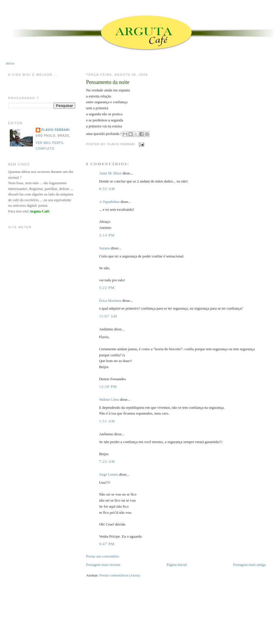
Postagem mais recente (103, 565)
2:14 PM (107, 235)
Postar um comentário (103, 556)
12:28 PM (108, 386)
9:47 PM (107, 544)
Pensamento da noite (108, 82)
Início (10, 63)
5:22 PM (107, 288)
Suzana (105, 248)
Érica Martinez (110, 301)
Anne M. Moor (110, 173)
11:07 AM (108, 316)
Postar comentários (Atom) (120, 575)
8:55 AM (107, 189)
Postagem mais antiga (249, 565)
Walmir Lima (109, 399)
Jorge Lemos (109, 474)
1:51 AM (107, 421)
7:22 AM (107, 461)
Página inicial (177, 565)
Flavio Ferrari (56, 130)
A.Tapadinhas (109, 202)
